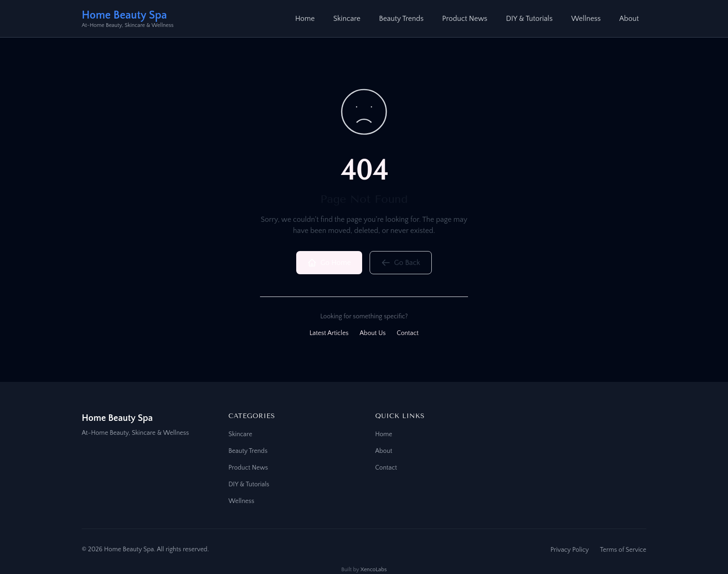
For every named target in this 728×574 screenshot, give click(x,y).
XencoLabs (374, 570)
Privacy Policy (569, 550)
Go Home (329, 263)
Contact (408, 333)
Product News (465, 19)
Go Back (401, 263)
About (629, 19)
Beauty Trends (401, 19)
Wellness (586, 19)
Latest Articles (329, 333)
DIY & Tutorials (530, 19)
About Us (373, 333)
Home (305, 19)
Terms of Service (623, 550)
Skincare (347, 19)
